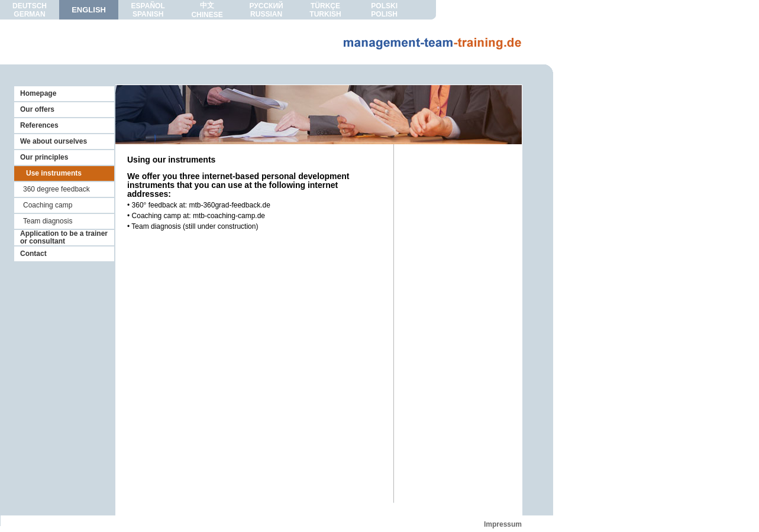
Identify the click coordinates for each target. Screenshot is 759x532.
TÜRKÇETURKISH (325, 10)
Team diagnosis (48, 221)
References (39, 125)
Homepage (38, 93)
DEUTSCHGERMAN (30, 10)
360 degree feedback (56, 189)
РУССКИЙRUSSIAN (266, 10)
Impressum (503, 524)
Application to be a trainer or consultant (64, 237)
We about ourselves (54, 141)
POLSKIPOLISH (384, 10)
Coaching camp (48, 205)
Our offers (37, 109)
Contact (33, 254)
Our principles (44, 157)
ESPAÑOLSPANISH (148, 10)
